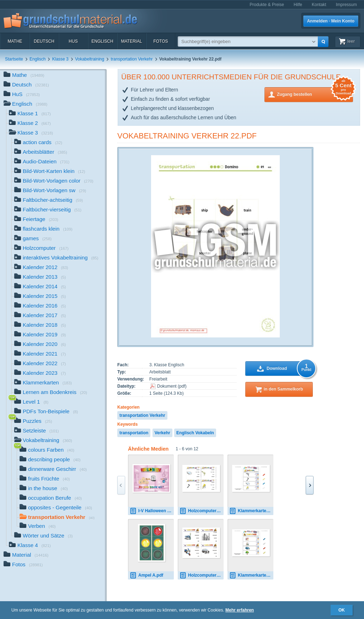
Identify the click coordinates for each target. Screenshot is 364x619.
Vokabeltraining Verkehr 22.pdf (187, 136)
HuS (73, 41)
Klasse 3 (60, 59)
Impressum (346, 5)
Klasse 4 (30, 546)
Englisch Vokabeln (195, 433)
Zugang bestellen (315, 94)
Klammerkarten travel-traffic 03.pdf (251, 575)
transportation (134, 433)
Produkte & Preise (267, 5)
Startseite (14, 59)
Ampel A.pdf (146, 575)
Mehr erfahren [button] (240, 610)
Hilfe (298, 5)
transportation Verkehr (132, 59)
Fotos (160, 41)
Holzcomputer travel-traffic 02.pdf (202, 575)
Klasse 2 (30, 124)
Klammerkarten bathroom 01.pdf (251, 511)
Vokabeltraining (90, 59)
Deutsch (44, 41)
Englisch (102, 41)
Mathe (15, 41)
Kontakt (319, 5)
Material (131, 41)
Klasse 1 (30, 114)
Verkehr (162, 433)
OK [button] (342, 610)
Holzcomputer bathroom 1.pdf (202, 511)
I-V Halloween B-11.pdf (152, 511)
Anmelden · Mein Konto (331, 21)
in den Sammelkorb (283, 389)
